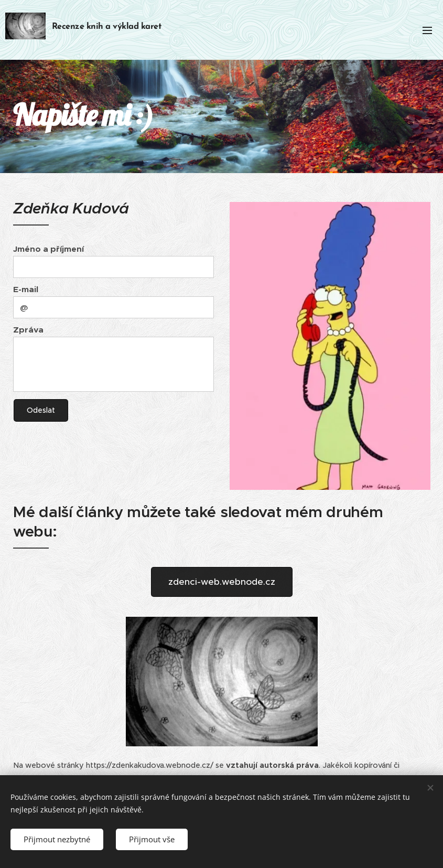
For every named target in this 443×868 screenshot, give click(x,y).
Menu (427, 30)
